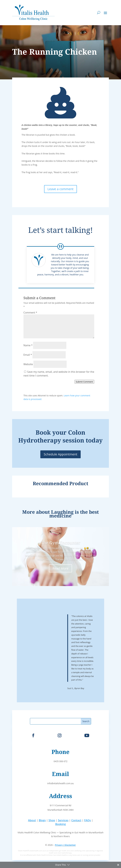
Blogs (42, 820)
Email (28, 355)
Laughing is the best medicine (74, 514)
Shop (52, 820)
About (32, 820)
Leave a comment (61, 189)
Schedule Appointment (61, 454)
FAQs (87, 820)
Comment (30, 313)
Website (28, 364)
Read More (60, 568)
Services (63, 820)
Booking (61, 824)
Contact (76, 820)
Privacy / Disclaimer (65, 845)
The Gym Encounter (60, 543)
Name (28, 345)
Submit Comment (84, 382)
